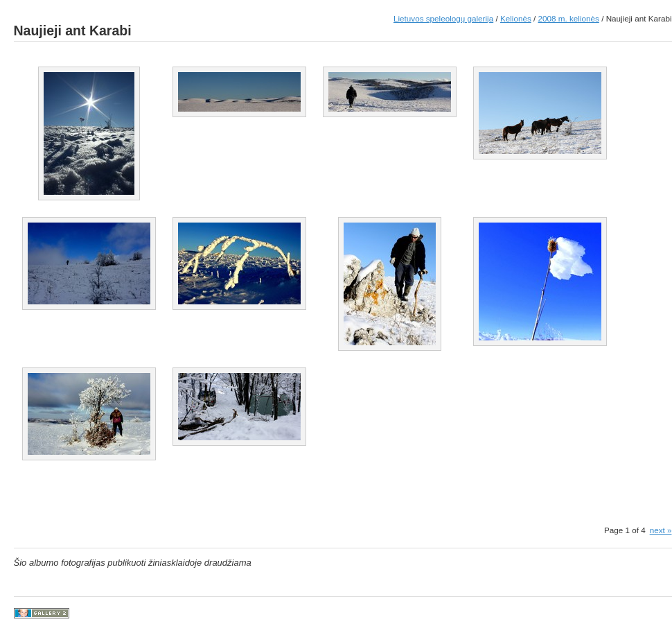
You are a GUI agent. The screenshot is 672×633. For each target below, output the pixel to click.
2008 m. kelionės (569, 18)
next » (661, 530)
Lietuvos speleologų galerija (443, 18)
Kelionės (516, 18)
